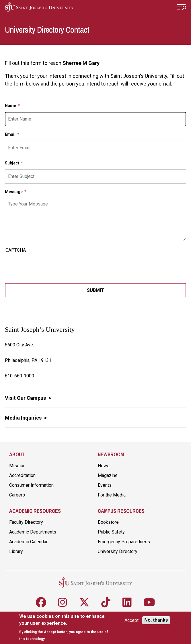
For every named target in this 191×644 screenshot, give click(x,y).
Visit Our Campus (26, 398)
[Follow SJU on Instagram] (63, 602)
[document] (65, 627)
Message (14, 192)
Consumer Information (31, 485)
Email (11, 134)
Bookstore (108, 522)
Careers (17, 495)
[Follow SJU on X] (84, 602)
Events (105, 485)
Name (11, 106)
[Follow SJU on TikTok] (106, 602)
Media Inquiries (24, 418)
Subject (12, 163)
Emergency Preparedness (124, 542)
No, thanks (156, 620)
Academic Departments (33, 532)
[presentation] (48, 266)
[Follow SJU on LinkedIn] (127, 602)
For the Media (112, 495)
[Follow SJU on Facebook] (41, 602)
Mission (17, 466)
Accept (131, 620)
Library (16, 551)
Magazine (108, 475)
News (104, 466)
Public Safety (111, 532)
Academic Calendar (28, 542)
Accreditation (22, 475)
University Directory (118, 551)
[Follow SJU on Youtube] (149, 602)
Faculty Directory (26, 522)
